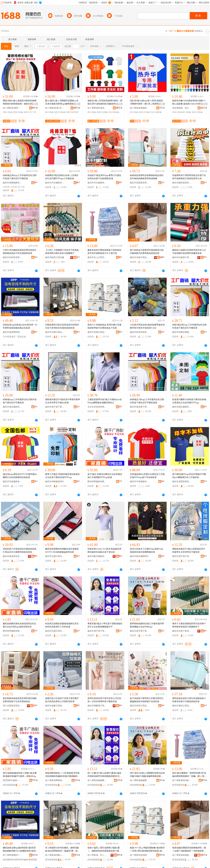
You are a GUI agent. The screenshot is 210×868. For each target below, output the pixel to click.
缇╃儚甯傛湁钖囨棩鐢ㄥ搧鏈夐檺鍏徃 (139, 855)
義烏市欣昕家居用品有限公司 (12, 257)
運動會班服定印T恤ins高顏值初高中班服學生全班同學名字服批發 (189, 550)
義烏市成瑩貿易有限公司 (182, 482)
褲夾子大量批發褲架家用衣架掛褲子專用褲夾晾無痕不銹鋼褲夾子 (189, 625)
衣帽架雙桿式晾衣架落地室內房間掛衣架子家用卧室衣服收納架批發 (62, 326)
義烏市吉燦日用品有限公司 (55, 332)
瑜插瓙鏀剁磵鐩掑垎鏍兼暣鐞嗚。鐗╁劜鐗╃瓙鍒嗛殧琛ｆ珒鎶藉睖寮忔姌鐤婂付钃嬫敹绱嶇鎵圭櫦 (189, 849)
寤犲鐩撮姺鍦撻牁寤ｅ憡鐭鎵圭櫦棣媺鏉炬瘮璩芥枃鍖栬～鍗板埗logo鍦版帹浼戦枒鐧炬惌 (20, 775)
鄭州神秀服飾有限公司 (97, 482)
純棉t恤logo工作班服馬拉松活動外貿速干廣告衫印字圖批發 (20, 401)
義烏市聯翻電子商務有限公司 (97, 706)
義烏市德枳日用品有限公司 (182, 706)
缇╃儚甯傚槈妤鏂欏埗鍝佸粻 (12, 855)
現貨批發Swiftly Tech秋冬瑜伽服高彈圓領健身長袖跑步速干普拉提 (104, 550)
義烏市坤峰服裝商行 (55, 482)
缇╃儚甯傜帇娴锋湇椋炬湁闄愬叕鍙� (139, 108)
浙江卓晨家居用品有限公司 (12, 706)
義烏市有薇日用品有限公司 (97, 332)
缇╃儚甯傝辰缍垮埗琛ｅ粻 (97, 108)
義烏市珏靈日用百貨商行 (55, 556)
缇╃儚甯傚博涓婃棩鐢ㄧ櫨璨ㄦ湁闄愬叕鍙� (182, 780)
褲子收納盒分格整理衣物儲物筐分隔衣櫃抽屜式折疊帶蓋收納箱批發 (147, 252)
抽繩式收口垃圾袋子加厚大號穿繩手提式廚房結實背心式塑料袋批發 (62, 700)
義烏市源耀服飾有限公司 (12, 183)
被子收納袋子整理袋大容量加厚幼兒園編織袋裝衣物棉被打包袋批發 (147, 700)
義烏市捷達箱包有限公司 (12, 556)
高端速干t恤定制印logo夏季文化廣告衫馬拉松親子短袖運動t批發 (104, 177)
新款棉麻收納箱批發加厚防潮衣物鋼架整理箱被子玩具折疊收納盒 (20, 700)
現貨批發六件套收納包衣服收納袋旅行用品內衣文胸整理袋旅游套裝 (20, 550)
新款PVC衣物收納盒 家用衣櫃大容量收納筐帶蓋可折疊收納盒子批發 (104, 326)
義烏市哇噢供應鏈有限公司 (182, 332)
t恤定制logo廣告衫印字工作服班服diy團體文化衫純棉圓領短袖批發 (20, 476)
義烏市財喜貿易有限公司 (139, 332)
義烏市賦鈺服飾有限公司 (182, 407)
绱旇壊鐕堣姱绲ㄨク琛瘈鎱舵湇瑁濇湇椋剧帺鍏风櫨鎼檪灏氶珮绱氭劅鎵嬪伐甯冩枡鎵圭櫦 (62, 775)
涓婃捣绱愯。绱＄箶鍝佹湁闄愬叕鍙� (182, 108)
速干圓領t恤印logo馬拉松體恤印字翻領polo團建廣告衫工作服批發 (189, 476)
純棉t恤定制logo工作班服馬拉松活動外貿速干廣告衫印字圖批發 (20, 177)
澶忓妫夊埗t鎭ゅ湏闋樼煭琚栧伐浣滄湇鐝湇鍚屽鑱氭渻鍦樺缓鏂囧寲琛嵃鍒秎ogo (147, 775)
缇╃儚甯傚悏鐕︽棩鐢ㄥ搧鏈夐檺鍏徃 (55, 855)
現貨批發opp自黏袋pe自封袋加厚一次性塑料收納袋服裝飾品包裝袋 (20, 326)
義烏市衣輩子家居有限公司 (182, 631)
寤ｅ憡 (35, 104)
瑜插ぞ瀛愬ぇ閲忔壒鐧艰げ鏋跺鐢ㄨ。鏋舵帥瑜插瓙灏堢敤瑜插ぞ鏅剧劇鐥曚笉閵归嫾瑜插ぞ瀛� (104, 849)
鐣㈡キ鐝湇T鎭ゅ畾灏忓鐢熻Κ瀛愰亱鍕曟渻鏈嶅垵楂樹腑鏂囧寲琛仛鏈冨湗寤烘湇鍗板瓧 (105, 775)
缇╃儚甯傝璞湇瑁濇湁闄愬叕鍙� (55, 108)
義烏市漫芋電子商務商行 (55, 407)
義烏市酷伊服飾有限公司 (97, 556)
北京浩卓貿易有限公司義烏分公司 (97, 407)
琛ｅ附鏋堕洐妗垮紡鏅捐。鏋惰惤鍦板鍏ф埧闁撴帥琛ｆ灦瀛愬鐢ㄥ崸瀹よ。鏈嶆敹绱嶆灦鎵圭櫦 (62, 849)
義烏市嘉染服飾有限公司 (12, 407)
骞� (35, 108)
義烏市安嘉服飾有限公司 (12, 482)
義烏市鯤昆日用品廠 (55, 257)
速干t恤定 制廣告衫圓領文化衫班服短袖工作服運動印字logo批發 (105, 476)
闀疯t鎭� (18, 112)
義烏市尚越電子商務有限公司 (182, 257)
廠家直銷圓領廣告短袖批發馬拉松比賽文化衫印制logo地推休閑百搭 (20, 625)
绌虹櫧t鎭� (114, 112)
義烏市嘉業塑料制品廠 (12, 332)
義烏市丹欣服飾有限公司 (55, 183)
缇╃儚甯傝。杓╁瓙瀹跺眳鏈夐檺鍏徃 (97, 855)
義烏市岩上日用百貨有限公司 (97, 257)
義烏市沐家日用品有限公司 (139, 257)
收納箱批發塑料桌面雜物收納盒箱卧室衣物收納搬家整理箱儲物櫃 (147, 177)
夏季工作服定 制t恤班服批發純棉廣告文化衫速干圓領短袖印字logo (62, 476)
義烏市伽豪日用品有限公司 (55, 706)
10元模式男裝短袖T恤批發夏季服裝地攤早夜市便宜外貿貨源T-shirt (147, 326)
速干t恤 (21, 187)
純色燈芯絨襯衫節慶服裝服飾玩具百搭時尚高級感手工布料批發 (62, 625)
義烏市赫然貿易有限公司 (182, 183)
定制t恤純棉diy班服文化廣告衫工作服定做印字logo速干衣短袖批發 (147, 476)
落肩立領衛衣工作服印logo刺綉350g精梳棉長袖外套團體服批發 (146, 550)
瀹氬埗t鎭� (60, 112)
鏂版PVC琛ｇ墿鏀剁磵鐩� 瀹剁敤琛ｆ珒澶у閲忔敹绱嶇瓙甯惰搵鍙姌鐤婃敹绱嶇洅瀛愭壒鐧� (147, 849)
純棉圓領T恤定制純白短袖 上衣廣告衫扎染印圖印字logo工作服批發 (62, 177)
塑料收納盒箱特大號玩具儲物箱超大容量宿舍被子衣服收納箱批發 (189, 700)
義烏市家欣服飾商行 (139, 556)
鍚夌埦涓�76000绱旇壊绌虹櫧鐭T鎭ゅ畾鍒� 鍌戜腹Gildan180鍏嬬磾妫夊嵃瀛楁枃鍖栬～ (190, 102)
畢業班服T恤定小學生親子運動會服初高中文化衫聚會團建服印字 (105, 625)
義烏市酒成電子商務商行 (139, 407)
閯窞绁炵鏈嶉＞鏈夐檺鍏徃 (12, 780)
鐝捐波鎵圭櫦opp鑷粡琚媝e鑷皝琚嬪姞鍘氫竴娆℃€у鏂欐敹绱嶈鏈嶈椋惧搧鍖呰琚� (20, 849)
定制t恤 (14, 187)
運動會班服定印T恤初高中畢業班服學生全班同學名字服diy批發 (63, 401)
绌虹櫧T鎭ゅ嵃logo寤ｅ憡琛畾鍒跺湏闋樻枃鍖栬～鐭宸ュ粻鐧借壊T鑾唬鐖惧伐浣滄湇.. (147, 102)
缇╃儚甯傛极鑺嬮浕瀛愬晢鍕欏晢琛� (97, 780)
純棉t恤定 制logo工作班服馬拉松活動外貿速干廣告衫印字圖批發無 (147, 401)
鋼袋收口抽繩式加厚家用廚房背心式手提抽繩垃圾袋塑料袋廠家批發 (189, 252)
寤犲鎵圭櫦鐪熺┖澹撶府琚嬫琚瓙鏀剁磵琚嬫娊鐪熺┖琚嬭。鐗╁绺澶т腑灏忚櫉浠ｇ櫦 (189, 775)
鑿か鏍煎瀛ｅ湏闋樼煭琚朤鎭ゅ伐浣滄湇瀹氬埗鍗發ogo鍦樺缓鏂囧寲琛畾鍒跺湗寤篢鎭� (62, 102)
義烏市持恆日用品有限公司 (139, 706)
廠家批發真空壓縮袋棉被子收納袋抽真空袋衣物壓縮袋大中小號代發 (104, 252)
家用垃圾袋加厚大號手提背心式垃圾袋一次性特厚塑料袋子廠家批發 (104, 700)
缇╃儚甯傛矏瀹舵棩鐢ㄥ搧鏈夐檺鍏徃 (182, 855)
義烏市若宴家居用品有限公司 (139, 183)
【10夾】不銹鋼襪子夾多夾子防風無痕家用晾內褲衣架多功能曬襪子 (62, 252)
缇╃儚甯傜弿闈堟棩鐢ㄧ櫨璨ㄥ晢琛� (55, 780)
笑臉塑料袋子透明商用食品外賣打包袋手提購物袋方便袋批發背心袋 (189, 177)
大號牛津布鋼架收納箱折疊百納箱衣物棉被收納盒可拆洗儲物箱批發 (20, 252)
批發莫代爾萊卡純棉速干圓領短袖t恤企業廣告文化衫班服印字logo (189, 401)
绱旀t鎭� (8, 112)
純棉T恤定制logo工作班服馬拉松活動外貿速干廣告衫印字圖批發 (189, 326)
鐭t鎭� (49, 112)
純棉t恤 (6, 187)
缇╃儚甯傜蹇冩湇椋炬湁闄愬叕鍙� (12, 108)
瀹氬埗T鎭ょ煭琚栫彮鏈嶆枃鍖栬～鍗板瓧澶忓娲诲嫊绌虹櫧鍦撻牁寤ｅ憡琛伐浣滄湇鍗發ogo (105, 102)
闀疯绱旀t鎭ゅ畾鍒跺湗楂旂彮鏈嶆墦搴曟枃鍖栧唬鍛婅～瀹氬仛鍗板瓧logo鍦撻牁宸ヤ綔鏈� (20, 102)
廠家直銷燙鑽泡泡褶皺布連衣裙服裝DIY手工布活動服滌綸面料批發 (62, 550)
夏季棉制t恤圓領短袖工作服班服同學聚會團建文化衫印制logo (147, 625)
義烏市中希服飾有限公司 (139, 482)
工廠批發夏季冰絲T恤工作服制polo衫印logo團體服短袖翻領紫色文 (105, 401)
